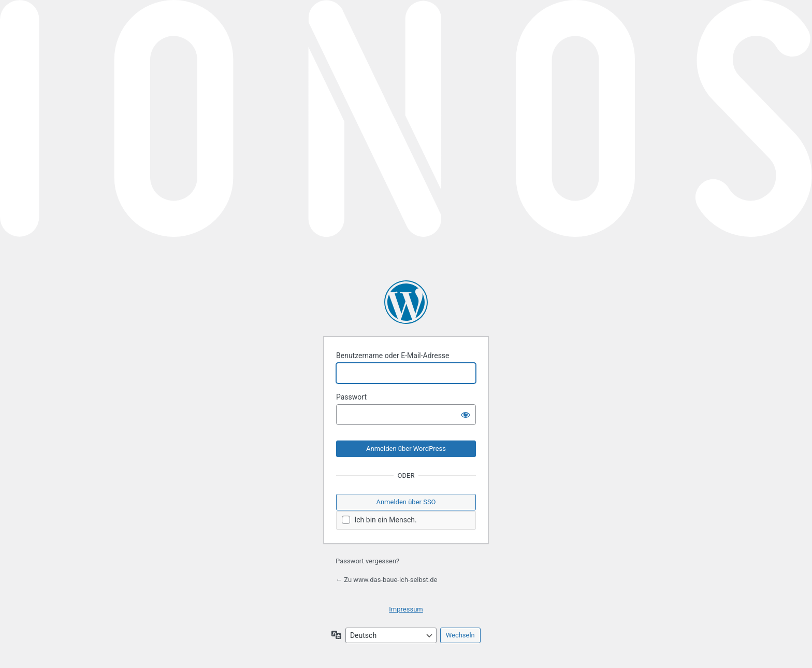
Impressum (406, 609)
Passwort (351, 397)
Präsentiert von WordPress (406, 302)
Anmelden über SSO (406, 502)
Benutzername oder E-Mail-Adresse (393, 356)
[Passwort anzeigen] (466, 415)
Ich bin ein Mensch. (379, 520)
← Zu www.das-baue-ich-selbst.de (386, 580)
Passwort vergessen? (367, 561)
